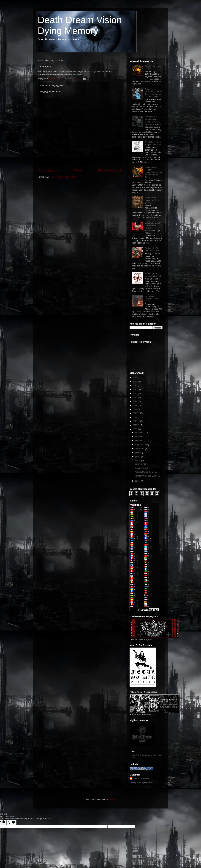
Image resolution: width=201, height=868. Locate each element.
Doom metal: (140, 464)
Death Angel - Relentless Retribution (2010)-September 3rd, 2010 (153, 172)
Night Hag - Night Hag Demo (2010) (153, 143)
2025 (135, 381)
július (138, 453)
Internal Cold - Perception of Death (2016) (151, 119)
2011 (135, 421)
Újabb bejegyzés (48, 171)
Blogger (112, 800)
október (139, 441)
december (140, 433)
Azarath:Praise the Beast (146, 472)
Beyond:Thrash (141, 468)
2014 (135, 409)
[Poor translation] (11, 822)
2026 (135, 377)
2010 (135, 425)
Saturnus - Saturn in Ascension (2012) (153, 225)
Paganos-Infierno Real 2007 (153, 67)
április (138, 481)
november (140, 437)
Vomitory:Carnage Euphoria (147, 476)
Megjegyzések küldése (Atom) (63, 177)
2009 (135, 429)
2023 (135, 389)
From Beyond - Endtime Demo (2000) (152, 299)
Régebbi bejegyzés (110, 171)
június (138, 457)
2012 (135, 417)
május (138, 460)
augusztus (140, 449)
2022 (135, 393)
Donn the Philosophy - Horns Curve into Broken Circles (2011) (154, 93)
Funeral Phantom (141, 778)
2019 (135, 405)
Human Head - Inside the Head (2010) (152, 200)
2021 (135, 397)
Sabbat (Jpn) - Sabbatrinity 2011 (153, 275)
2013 (135, 413)
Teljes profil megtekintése (141, 782)
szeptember (141, 445)
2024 (135, 385)
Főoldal (79, 171)
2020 (135, 401)
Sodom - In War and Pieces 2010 (153, 249)
